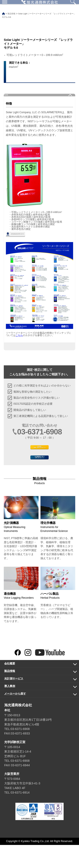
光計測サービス (37, 703)
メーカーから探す (37, 718)
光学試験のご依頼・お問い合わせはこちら (39, 459)
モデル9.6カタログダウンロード (32, 241)
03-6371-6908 (39, 440)
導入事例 (37, 710)
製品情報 (12, 98)
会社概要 (37, 688)
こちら (19, 343)
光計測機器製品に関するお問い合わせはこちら (39, 476)
